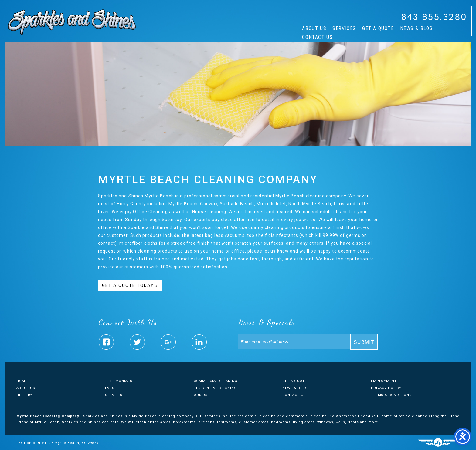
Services (344, 28)
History (24, 395)
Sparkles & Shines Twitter (137, 342)
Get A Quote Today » (130, 285)
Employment (384, 381)
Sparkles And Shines (72, 22)
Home (22, 381)
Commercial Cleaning (216, 381)
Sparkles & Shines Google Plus (168, 342)
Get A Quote (378, 28)
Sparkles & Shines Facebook (106, 342)
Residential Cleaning (215, 388)
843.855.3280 (434, 17)
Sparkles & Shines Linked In (199, 342)
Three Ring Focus (438, 442)
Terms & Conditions (391, 395)
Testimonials (119, 381)
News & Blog (416, 28)
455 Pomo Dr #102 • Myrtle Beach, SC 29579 (57, 443)
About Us (314, 28)
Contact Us (317, 37)
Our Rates (204, 395)
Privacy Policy (386, 388)
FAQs (110, 388)
